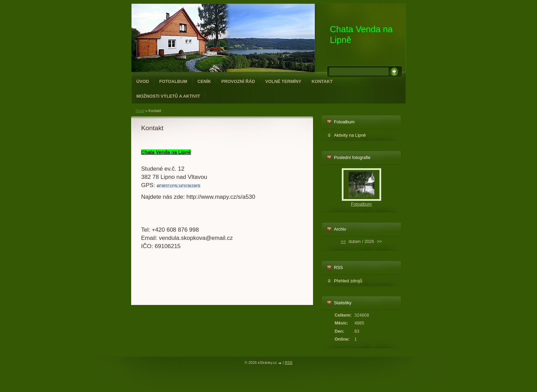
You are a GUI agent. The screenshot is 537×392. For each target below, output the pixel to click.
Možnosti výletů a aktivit (168, 96)
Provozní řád (238, 81)
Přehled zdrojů (348, 281)
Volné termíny (283, 81)
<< (343, 241)
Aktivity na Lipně (350, 135)
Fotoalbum (173, 81)
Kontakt (322, 81)
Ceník (204, 81)
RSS (288, 363)
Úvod (143, 81)
